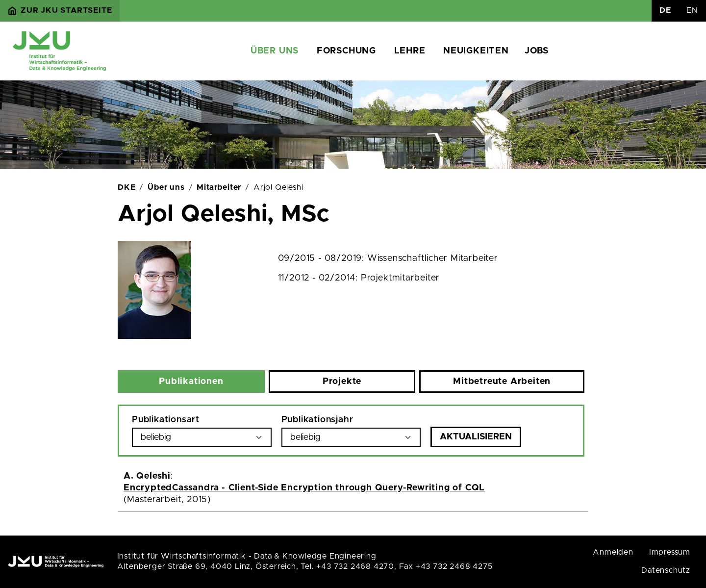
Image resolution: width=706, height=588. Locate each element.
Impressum (670, 552)
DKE (126, 187)
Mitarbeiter (219, 187)
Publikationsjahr (317, 420)
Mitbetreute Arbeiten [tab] (502, 382)
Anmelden (613, 552)
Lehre (410, 51)
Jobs (537, 51)
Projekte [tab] (342, 382)
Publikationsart (166, 420)
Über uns (275, 51)
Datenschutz (666, 570)
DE (665, 10)
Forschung (346, 51)
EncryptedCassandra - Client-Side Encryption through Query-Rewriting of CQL (304, 488)
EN (692, 10)
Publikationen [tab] (191, 382)
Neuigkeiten (476, 51)
